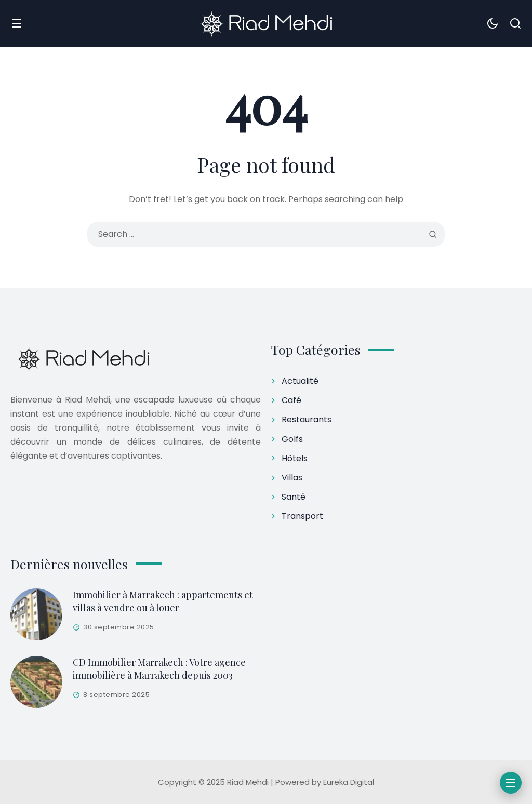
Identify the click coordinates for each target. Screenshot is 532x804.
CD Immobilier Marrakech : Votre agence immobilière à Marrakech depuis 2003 (159, 669)
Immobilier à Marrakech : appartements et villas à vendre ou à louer (163, 601)
